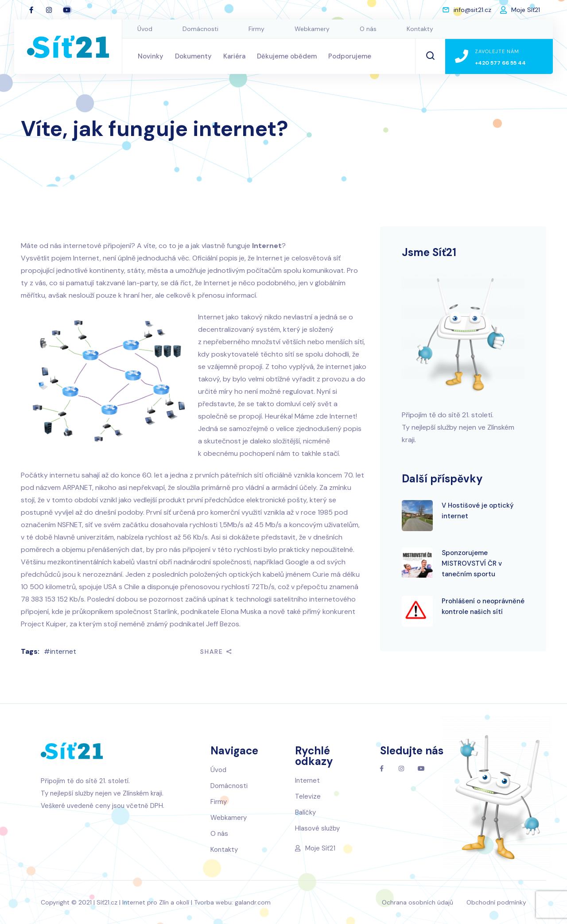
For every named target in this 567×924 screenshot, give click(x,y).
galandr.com (253, 902)
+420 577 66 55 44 (500, 63)
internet (63, 651)
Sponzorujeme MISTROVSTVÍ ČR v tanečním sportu (472, 563)
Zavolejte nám (497, 51)
